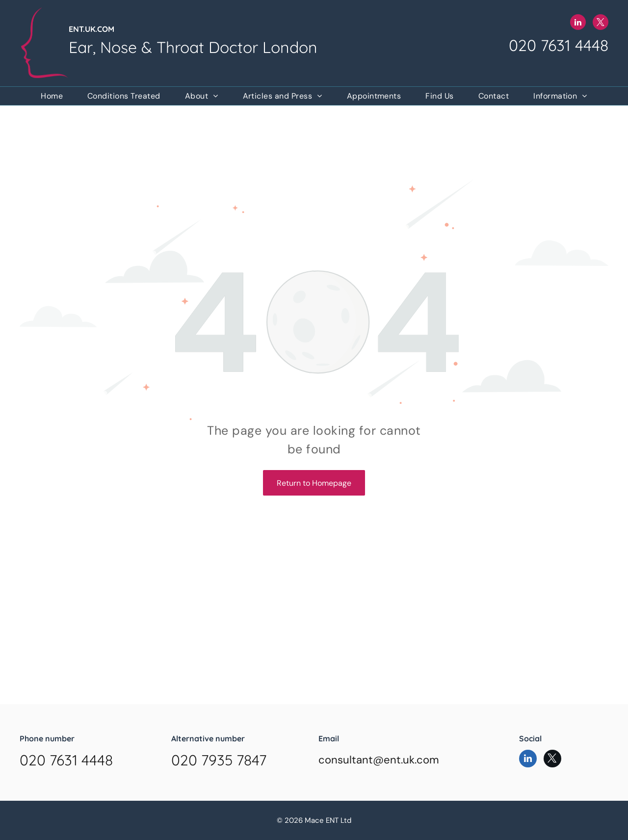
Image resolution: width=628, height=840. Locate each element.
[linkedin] (578, 23)
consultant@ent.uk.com (379, 760)
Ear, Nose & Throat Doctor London (193, 47)
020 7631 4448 (559, 45)
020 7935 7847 (219, 760)
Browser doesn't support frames (314, 660)
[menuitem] (52, 96)
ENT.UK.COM (92, 29)
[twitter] (601, 23)
